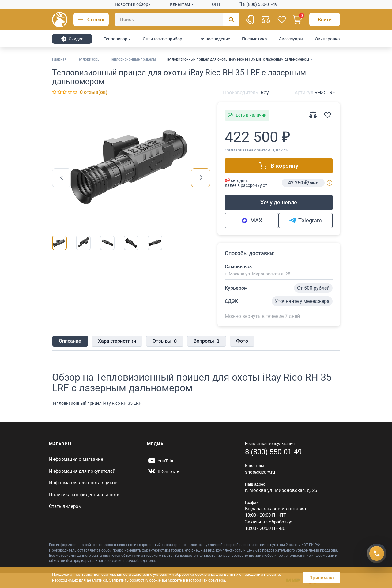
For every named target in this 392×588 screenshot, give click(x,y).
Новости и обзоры (133, 4)
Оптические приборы (164, 39)
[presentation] (62, 178)
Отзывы (164, 342)
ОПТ (216, 4)
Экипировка (328, 39)
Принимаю (322, 578)
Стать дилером (65, 506)
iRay (264, 93)
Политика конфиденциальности (84, 495)
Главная (59, 59)
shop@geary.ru (260, 472)
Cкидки (72, 39)
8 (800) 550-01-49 (258, 4)
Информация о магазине (76, 459)
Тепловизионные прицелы (133, 59)
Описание (70, 341)
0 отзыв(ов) (94, 92)
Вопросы (205, 342)
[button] (91, 20)
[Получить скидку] (377, 552)
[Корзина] (298, 20)
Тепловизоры (117, 39)
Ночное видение (214, 39)
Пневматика (254, 39)
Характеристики (116, 341)
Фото (241, 341)
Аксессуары (291, 39)
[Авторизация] (325, 20)
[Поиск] (177, 20)
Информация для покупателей (82, 471)
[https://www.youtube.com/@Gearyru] (161, 461)
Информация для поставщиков (83, 483)
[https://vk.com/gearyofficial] (163, 471)
